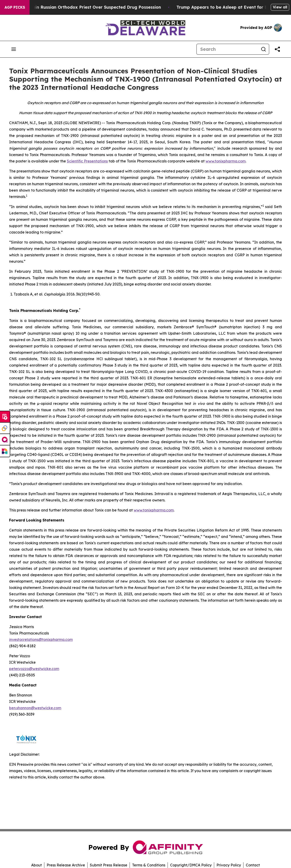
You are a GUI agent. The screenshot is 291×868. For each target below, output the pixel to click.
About (36, 865)
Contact (253, 865)
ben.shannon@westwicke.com (35, 708)
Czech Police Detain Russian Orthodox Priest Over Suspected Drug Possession (85, 7)
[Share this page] (277, 49)
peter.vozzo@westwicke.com (34, 669)
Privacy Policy (229, 865)
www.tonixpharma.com (226, 161)
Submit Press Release (109, 865)
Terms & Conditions (149, 865)
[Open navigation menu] (14, 49)
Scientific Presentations (87, 161)
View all (280, 7)
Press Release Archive (66, 865)
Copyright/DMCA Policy (191, 865)
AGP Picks (15, 7)
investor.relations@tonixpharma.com (41, 639)
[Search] (227, 49)
